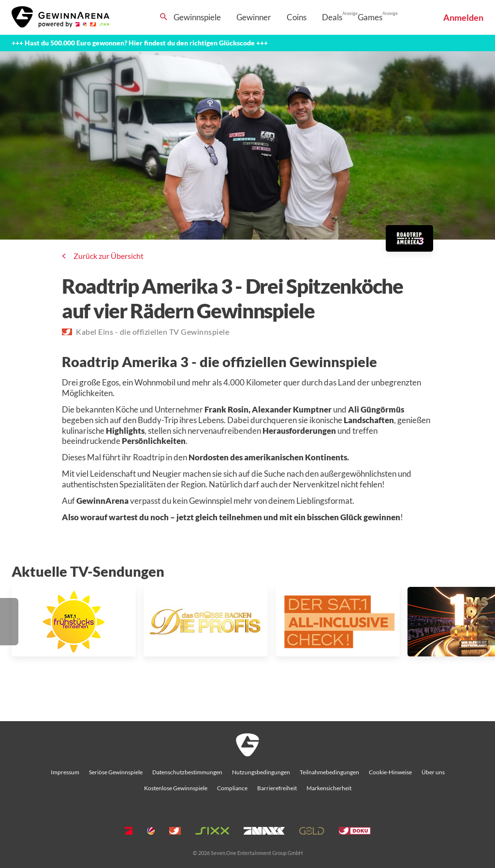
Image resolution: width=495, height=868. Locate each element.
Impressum (65, 772)
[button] (9, 622)
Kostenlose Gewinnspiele (176, 788)
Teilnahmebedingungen (329, 772)
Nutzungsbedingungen (261, 772)
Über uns (433, 772)
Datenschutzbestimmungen (187, 772)
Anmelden (463, 17)
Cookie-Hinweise (390, 772)
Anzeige (350, 13)
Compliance (232, 788)
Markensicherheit (329, 788)
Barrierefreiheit (277, 788)
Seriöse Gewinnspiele (116, 772)
